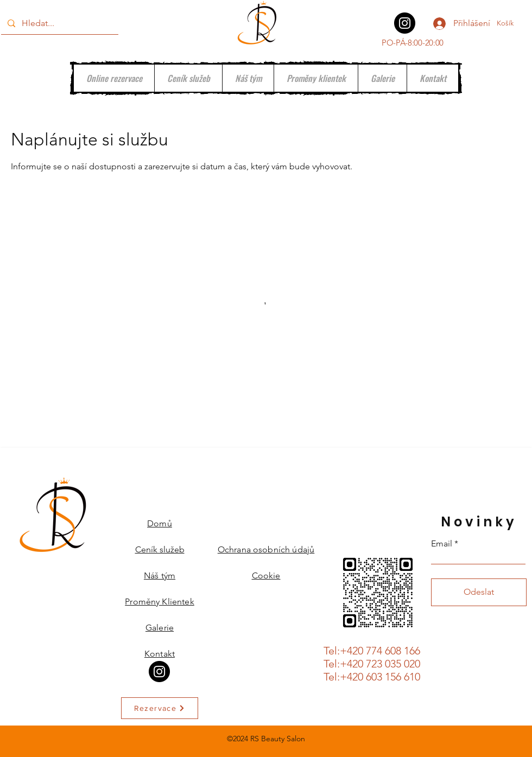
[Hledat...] (59, 23)
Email (442, 544)
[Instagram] (405, 23)
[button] (512, 23)
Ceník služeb (160, 549)
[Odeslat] (479, 592)
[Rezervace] (160, 708)
